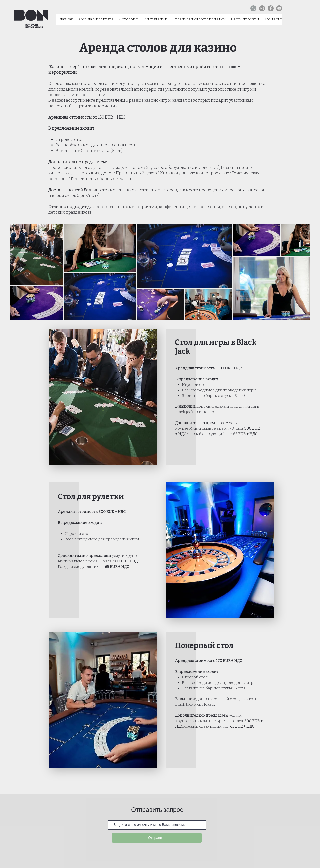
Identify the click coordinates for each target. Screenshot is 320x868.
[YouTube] (279, 8)
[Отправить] (157, 838)
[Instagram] (262, 8)
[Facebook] (271, 8)
